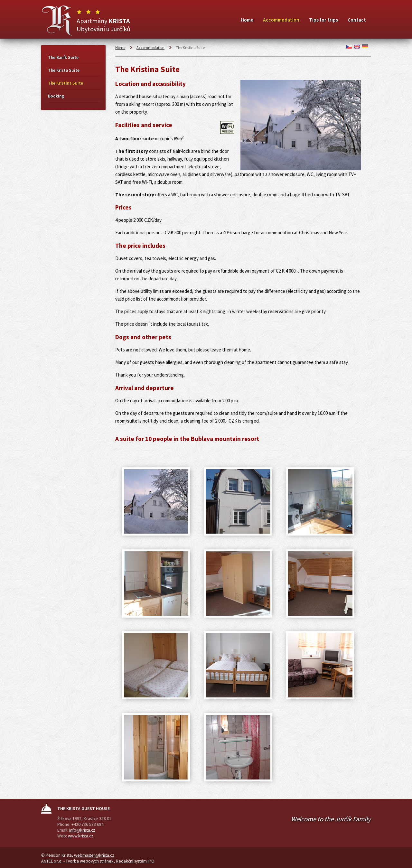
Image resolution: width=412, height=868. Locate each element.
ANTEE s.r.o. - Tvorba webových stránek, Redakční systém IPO (98, 861)
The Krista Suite (64, 70)
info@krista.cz (82, 830)
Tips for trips (323, 20)
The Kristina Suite (66, 83)
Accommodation (281, 20)
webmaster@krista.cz (94, 855)
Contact (357, 20)
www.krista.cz (81, 836)
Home (247, 20)
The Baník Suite (63, 57)
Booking (56, 96)
